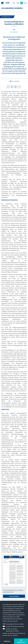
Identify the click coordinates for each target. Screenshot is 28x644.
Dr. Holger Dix (14, 32)
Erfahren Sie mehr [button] (12, 621)
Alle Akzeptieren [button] (21, 641)
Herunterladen (14, 596)
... (23, 383)
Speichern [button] (7, 641)
